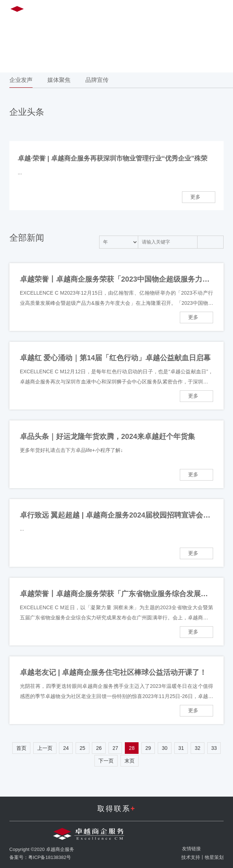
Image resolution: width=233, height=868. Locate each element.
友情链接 (191, 849)
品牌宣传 (97, 80)
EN (163, 10)
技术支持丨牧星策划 (202, 857)
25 (82, 748)
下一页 (106, 761)
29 (148, 748)
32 (198, 748)
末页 (130, 761)
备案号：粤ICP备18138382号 (40, 857)
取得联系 (117, 809)
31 (181, 748)
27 (115, 748)
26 (99, 748)
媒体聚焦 (59, 80)
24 (66, 748)
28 (132, 748)
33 (214, 748)
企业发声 (21, 80)
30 (165, 748)
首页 (21, 748)
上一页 (45, 748)
